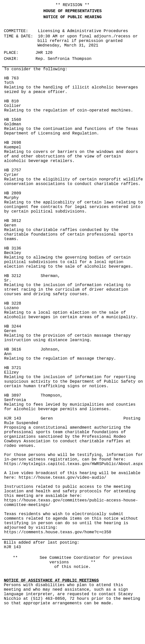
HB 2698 (13, 143)
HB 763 (11, 78)
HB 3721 (13, 368)
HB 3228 (13, 304)
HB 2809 (13, 193)
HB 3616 (13, 350)
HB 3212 (13, 276)
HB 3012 (13, 221)
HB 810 (11, 101)
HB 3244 (13, 327)
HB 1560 (13, 120)
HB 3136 (13, 248)
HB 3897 (13, 396)
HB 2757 (13, 170)
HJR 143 (13, 419)
